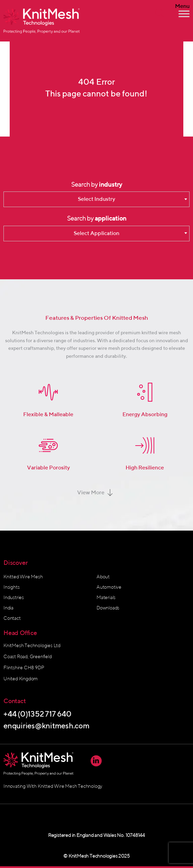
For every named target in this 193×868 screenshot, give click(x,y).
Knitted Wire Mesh (23, 577)
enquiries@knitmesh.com (47, 726)
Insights (11, 587)
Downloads (108, 608)
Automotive (109, 587)
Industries (14, 597)
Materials (106, 597)
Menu (182, 6)
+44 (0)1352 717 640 (37, 714)
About (103, 577)
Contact (12, 618)
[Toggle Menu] (184, 14)
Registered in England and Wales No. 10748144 (96, 835)
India (8, 608)
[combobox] (96, 199)
